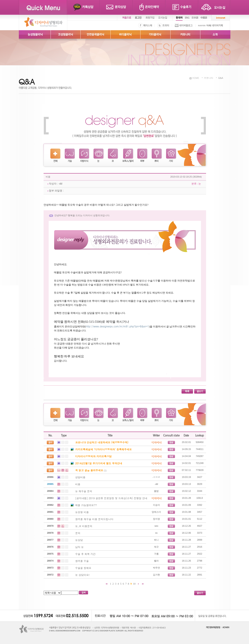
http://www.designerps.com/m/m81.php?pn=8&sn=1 (118, 326)
